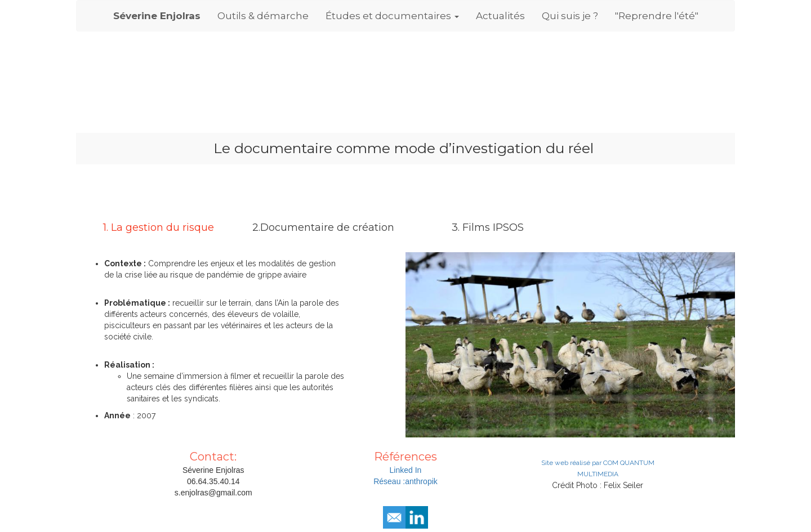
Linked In (406, 470)
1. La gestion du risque (159, 227)
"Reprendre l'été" (657, 16)
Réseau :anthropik (405, 481)
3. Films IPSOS (488, 227)
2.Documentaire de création (323, 227)
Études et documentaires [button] (392, 16)
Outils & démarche (263, 16)
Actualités (500, 16)
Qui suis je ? (570, 16)
